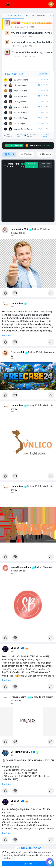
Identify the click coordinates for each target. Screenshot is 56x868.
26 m (13, 573)
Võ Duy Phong (20, 102)
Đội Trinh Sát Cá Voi (22, 752)
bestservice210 (19, 229)
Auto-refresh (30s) (31, 135)
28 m (13, 651)
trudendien (17, 303)
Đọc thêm (7, 335)
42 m (13, 755)
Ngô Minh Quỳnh (21, 107)
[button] (51, 4)
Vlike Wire (16, 648)
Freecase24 (17, 352)
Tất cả (9, 154)
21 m (13, 412)
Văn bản (26, 154)
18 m (13, 307)
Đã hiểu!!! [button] (28, 864)
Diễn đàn (20, 135)
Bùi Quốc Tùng (20, 113)
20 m (13, 359)
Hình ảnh (45, 154)
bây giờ (14, 236)
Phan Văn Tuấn (20, 118)
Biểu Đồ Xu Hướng (32, 165)
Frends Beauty (19, 697)
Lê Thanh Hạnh (20, 85)
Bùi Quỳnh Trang (21, 80)
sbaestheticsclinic (21, 567)
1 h (12, 804)
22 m (13, 493)
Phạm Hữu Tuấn (21, 96)
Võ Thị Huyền (20, 124)
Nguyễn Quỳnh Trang (23, 129)
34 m (13, 703)
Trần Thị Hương (21, 91)
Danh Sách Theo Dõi (45, 165)
